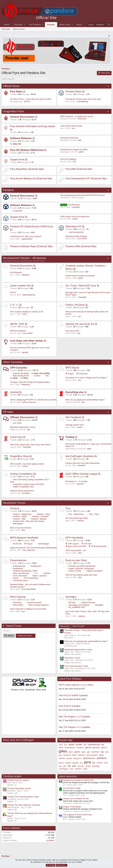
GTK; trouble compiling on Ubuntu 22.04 (26, 312)
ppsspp (75, 763)
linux (74, 755)
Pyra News (16, 92)
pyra (87, 762)
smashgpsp (63, 769)
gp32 (84, 752)
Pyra (68, 508)
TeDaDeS (25, 275)
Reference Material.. (18, 331)
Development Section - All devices (24, 258)
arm (66, 745)
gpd (89, 752)
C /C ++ (14, 305)
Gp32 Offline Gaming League (81, 474)
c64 (85, 745)
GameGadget (42, 544)
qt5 (94, 763)
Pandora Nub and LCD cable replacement (83, 463)
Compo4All (16, 211)
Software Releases (21, 138)
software (78, 769)
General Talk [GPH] (19, 373)
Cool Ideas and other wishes (27, 341)
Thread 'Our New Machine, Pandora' (24, 805)
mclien (75, 219)
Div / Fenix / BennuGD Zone (81, 286)
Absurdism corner (72, 658)
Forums (51, 25)
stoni (80, 553)
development (70, 748)
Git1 (74, 162)
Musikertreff (16, 569)
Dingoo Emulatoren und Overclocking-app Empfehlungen (33, 548)
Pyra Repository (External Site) (27, 169)
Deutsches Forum (14, 503)
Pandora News (74, 92)
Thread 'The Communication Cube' (23, 797)
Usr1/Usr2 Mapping (68, 159)
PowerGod (82, 119)
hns (74, 128)
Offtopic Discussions (22, 417)
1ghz (61, 745)
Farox (25, 314)
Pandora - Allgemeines (21, 514)
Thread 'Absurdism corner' (19, 788)
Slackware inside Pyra (69, 138)
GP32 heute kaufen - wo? (76, 550)
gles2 (71, 752)
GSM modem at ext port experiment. (75, 217)
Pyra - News (93, 514)
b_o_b (81, 198)
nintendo (81, 755)
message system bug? (75, 425)
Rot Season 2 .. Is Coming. (76, 481)
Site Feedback (73, 417)
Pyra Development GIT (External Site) (86, 179)
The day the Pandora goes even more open (83, 99)
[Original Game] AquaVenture (22, 491)
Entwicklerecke (18, 560)
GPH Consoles (19, 368)
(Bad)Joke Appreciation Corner (23, 427)
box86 (79, 744)
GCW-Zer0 (82, 374)
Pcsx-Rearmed (70, 205)
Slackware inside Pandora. (76, 236)
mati (79, 333)
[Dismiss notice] (109, 36)
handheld (95, 752)
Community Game (19, 581)
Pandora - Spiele (18, 516)
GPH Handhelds (74, 538)
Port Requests (16, 272)
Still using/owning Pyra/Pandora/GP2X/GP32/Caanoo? (83, 195)
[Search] (109, 25)
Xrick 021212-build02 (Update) (73, 695)
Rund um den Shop (76, 560)
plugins (68, 763)
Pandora (8, 190)
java (60, 755)
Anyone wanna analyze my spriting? (80, 276)
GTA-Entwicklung (29, 578)
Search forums (19, 29)
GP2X (14, 378)
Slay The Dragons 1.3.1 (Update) (74, 727)
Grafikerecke (34, 566)
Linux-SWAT (82, 239)
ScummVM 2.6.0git (72, 788)
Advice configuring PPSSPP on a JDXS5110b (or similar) (33, 400)
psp (81, 763)
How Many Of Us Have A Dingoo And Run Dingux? (86, 378)
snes (71, 769)
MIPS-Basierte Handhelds (24, 538)
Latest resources (68, 776)
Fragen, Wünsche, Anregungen (80, 569)
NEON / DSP (17, 324)
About (7, 25)
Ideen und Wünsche (20, 573)
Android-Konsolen (33, 603)
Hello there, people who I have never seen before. (30, 445)
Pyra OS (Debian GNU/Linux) (27, 150)
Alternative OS (73, 226)
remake (100, 763)
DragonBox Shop (19, 456)
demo (61, 748)
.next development (74, 232)
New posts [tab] (65, 626)
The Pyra (18, 25)
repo (106, 763)
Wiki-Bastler (16, 524)
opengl (69, 758)
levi (79, 316)
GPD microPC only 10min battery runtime (27, 464)
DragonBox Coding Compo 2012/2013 (27, 484)
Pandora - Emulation (39, 516)
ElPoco (27, 102)
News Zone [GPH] (40, 373)
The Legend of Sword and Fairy (77, 815)
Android (14, 392)
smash (88, 766)
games (104, 748)
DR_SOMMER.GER (75, 607)
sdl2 (74, 766)
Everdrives (16, 603)
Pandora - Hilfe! (18, 519)
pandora (102, 758)
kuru (83, 402)
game (88, 747)
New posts (6, 29)
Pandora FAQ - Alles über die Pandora (27, 521)
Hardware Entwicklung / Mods (24, 571)
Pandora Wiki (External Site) (81, 246)
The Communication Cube (76, 666)
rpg (60, 766)
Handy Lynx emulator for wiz (76, 799)
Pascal (14, 578)
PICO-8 (13, 293)
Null (28, 430)
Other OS (16, 144)
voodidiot (50, 840)
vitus (80, 577)
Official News (11, 86)
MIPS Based (72, 368)
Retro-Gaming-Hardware (37, 605)
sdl (69, 766)
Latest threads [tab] (78, 626)
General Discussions (22, 117)
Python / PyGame (75, 305)
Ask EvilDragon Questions (80, 456)
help (102, 752)
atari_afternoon (29, 550)
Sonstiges (71, 597)
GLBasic (45, 573)
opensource (89, 758)
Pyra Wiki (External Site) (79, 169)
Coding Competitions (21, 474)
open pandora (92, 755)
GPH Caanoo (72, 544)
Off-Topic (71, 603)
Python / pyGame (38, 576)
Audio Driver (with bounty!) (71, 126)
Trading (70, 437)
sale (64, 766)
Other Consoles (13, 362)
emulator (80, 748)
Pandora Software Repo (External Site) (31, 246)
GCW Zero (16, 544)
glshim (77, 752)
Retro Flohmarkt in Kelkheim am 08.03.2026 (28, 609)
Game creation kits (20, 286)
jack (107, 752)
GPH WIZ (87, 544)
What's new (65, 25)
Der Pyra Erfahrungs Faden (77, 518)
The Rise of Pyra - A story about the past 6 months (31, 99)
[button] (24, 25)
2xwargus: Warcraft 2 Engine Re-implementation (30, 382)
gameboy (96, 748)
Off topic (8, 412)
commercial (94, 744)
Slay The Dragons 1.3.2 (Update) (74, 717)
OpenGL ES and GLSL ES (80, 324)
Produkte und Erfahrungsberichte (80, 566)
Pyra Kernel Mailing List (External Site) (31, 179)
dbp (103, 745)
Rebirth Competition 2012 (22, 487)
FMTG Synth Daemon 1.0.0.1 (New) (76, 685)
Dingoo (70, 374)
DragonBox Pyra (13, 111)
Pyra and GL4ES (72, 331)
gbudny (25, 352)
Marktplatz (98, 605)
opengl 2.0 (77, 758)
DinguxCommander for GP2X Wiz (78, 780)
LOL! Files (16, 423)
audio (71, 744)
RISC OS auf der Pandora (21, 528)
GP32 (24, 378)
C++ (35, 573)
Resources (81, 25)
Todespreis (26, 385)
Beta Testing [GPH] (19, 376)
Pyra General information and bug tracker (33, 126)
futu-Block (26, 493)
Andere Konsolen (87, 603)
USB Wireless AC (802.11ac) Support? (26, 236)
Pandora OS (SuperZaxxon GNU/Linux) (32, 226)
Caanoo (36, 376)
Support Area (17, 160)
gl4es (63, 751)
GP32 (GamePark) (97, 546)
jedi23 (81, 152)
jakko (89, 449)
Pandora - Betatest (37, 519)
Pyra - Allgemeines (75, 514)
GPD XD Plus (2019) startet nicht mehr (81, 575)
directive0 (82, 465)
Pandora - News (42, 514)
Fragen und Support (93, 571)
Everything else (75, 392)
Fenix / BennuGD (19, 576)
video (85, 769)
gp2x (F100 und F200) (76, 546)
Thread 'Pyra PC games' (18, 780)
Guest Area (16, 437)
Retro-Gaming (18, 597)
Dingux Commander (72, 807)
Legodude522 (27, 239)
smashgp (96, 766)
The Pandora (35, 25)
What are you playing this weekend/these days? (85, 400)
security (81, 766)
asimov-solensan (29, 402)
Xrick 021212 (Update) (69, 706)
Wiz (46, 376)
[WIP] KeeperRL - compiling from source (77, 116)
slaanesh (80, 484)
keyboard (67, 755)
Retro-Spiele (17, 605)
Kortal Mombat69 (29, 589)
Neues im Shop (73, 571)
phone (61, 763)
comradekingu (82, 102)
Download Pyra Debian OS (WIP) (74, 150)
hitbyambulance (29, 295)
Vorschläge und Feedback (78, 605)
